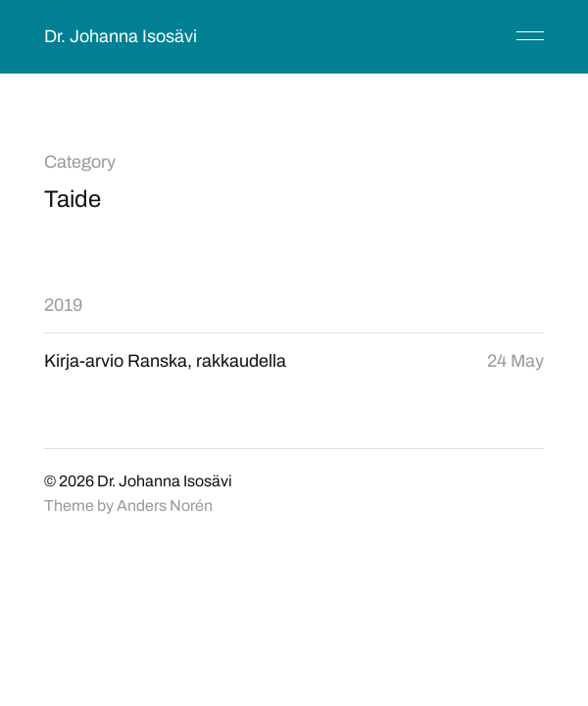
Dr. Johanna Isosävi (121, 36)
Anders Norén (165, 505)
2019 (63, 305)
